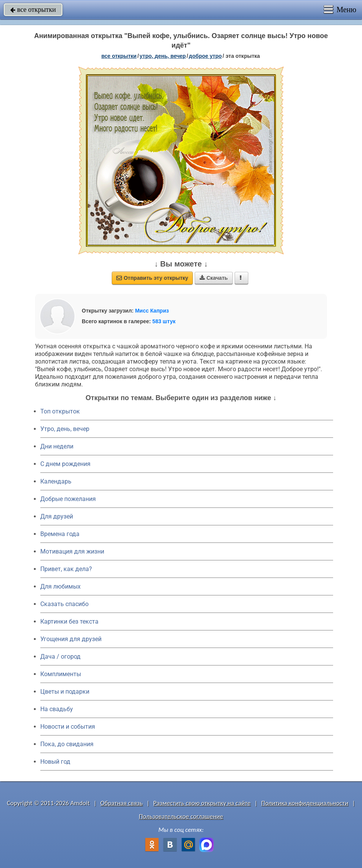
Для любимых (60, 586)
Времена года (60, 534)
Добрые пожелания (68, 499)
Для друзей (57, 516)
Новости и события (68, 727)
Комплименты (61, 674)
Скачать (214, 278)
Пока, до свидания (67, 744)
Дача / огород (60, 657)
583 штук (164, 321)
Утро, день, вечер (65, 429)
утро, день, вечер (163, 56)
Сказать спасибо (64, 604)
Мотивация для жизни (72, 551)
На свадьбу (57, 709)
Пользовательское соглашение (181, 816)
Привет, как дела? (66, 569)
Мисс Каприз (152, 311)
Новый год (55, 762)
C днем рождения (65, 464)
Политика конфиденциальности (305, 803)
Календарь (56, 481)
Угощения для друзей (71, 639)
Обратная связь (122, 803)
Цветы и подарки (65, 692)
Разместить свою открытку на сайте (202, 803)
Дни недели (57, 446)
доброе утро (206, 56)
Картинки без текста (69, 621)
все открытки (33, 10)
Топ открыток (60, 411)
